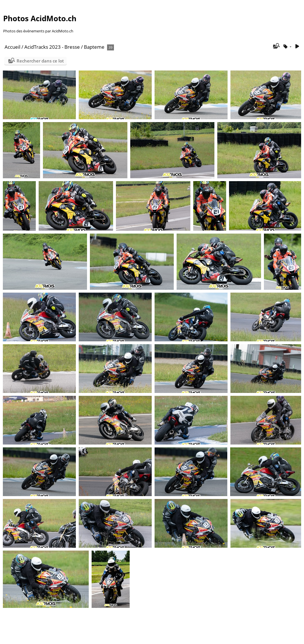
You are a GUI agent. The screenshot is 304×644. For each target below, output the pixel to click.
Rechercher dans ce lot (40, 61)
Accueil (12, 47)
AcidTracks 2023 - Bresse (52, 47)
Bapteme (94, 47)
